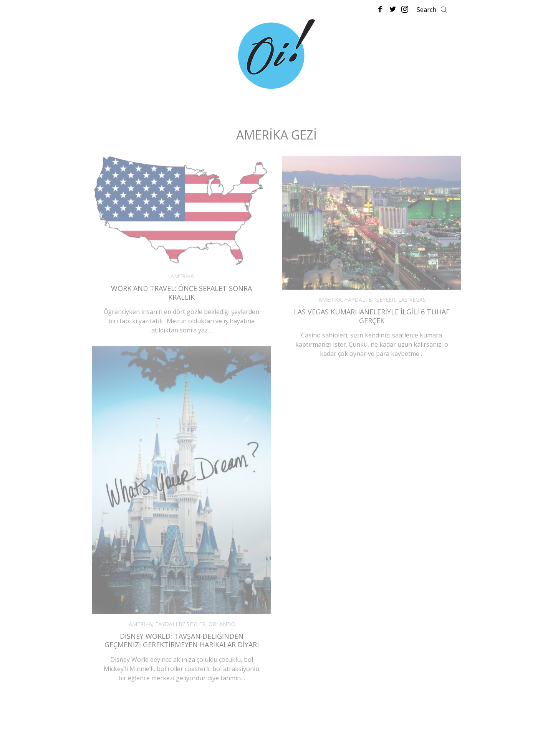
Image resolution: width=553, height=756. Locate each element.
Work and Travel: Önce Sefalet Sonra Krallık (181, 293)
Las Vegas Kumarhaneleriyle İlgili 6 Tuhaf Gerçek (372, 316)
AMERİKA (182, 276)
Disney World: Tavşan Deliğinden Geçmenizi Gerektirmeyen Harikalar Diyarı (182, 641)
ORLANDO (222, 624)
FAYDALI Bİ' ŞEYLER (370, 300)
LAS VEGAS (412, 300)
